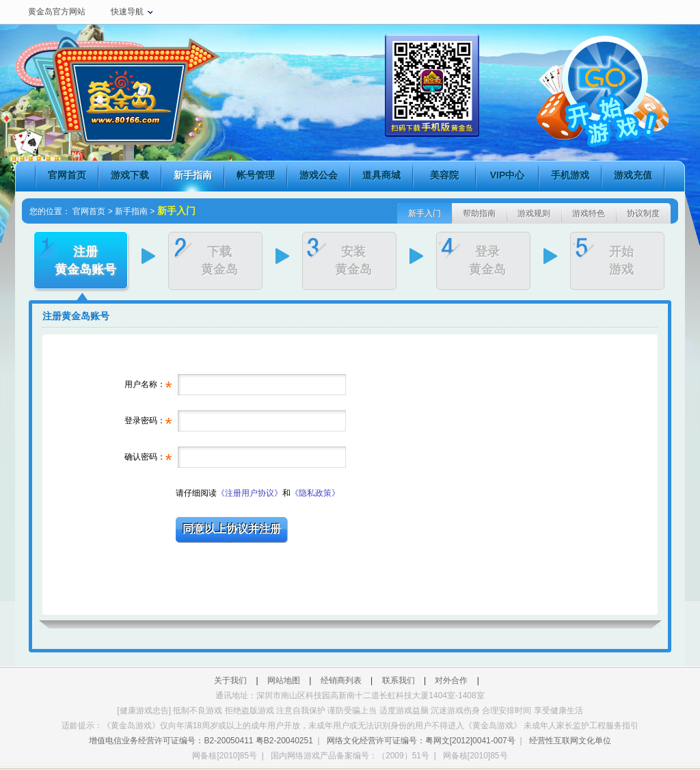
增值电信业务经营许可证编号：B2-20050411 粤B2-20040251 (201, 741)
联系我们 (399, 680)
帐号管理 (256, 175)
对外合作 (451, 680)
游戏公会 (319, 175)
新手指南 (193, 175)
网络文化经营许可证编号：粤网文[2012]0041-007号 (421, 741)
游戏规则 (534, 213)
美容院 (444, 175)
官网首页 (67, 175)
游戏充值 (633, 175)
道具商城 (381, 175)
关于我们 (230, 680)
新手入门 (425, 213)
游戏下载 (130, 175)
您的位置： (50, 211)
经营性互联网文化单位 (570, 741)
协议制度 (643, 213)
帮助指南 (479, 213)
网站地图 (284, 680)
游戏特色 (589, 213)
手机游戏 (570, 175)
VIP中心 (508, 175)
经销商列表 (341, 680)
